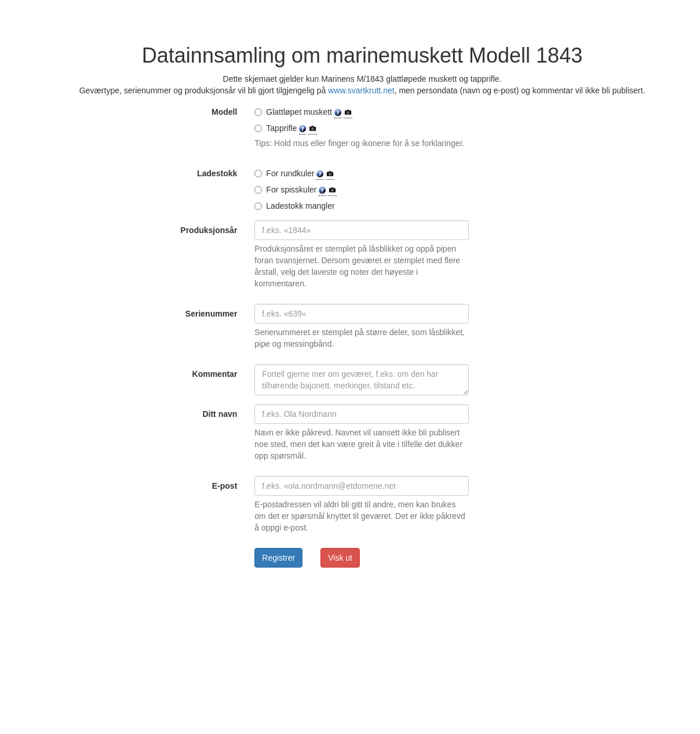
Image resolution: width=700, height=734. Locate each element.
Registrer (278, 558)
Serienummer (211, 314)
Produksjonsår (209, 230)
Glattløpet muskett (303, 112)
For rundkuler (294, 174)
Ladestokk (217, 173)
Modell (224, 112)
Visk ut (340, 558)
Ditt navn (220, 414)
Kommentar (215, 374)
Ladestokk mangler (294, 206)
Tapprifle (286, 128)
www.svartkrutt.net (361, 90)
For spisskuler (296, 190)
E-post (225, 486)
